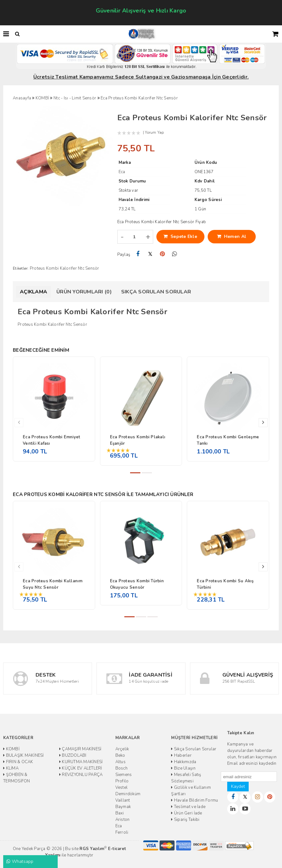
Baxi (120, 813)
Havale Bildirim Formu (195, 800)
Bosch (121, 768)
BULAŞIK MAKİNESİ (24, 755)
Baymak (123, 807)
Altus (120, 762)
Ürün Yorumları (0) (84, 292)
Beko (120, 755)
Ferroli (122, 832)
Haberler (181, 755)
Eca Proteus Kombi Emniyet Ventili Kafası (52, 440)
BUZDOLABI (73, 755)
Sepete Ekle (180, 236)
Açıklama (33, 292)
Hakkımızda (184, 762)
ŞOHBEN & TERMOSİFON (17, 778)
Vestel (122, 788)
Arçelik (122, 749)
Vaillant (123, 800)
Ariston (123, 820)
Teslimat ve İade (188, 807)
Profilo (122, 781)
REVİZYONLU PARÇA (81, 775)
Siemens (124, 775)
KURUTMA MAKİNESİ (81, 762)
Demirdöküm (128, 794)
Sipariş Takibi (185, 820)
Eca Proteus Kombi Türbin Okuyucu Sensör (137, 584)
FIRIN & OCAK (18, 762)
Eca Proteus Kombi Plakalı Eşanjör (138, 440)
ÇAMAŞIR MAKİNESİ (80, 749)
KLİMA (11, 768)
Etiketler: (21, 268)
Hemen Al (232, 236)
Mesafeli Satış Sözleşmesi (186, 778)
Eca (119, 826)
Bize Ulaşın (183, 768)
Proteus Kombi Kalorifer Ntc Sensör (65, 268)
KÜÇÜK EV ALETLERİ (81, 768)
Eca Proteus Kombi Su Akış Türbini (225, 584)
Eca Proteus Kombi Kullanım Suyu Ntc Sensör (53, 584)
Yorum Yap (154, 132)
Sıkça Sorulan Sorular (156, 292)
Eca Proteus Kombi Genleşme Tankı (228, 440)
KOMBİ (11, 749)
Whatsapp (20, 861)
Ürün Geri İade (187, 813)
